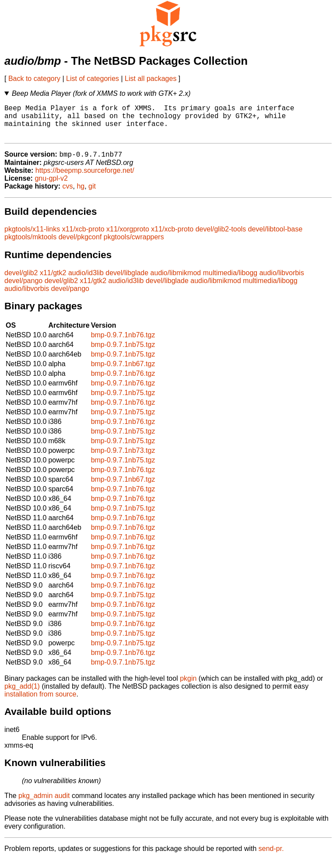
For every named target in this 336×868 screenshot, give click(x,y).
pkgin (188, 687)
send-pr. (271, 857)
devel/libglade (127, 281)
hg (80, 194)
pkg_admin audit (44, 804)
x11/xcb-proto (83, 237)
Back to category (34, 79)
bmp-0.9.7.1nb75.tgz (123, 353)
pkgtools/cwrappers (134, 245)
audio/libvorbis (282, 281)
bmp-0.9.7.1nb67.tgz (123, 372)
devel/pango (23, 289)
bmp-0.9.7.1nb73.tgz (123, 459)
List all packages (150, 79)
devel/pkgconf (80, 245)
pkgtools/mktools (30, 245)
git (92, 194)
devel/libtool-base (275, 237)
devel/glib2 (21, 281)
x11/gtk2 (53, 281)
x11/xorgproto (128, 237)
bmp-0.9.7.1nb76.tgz (123, 343)
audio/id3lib (86, 281)
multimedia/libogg (230, 281)
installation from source (40, 702)
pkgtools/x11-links (32, 237)
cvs (68, 194)
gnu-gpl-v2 (51, 187)
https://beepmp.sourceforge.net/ (85, 179)
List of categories (93, 79)
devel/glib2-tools (221, 237)
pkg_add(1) (22, 695)
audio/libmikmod (176, 281)
